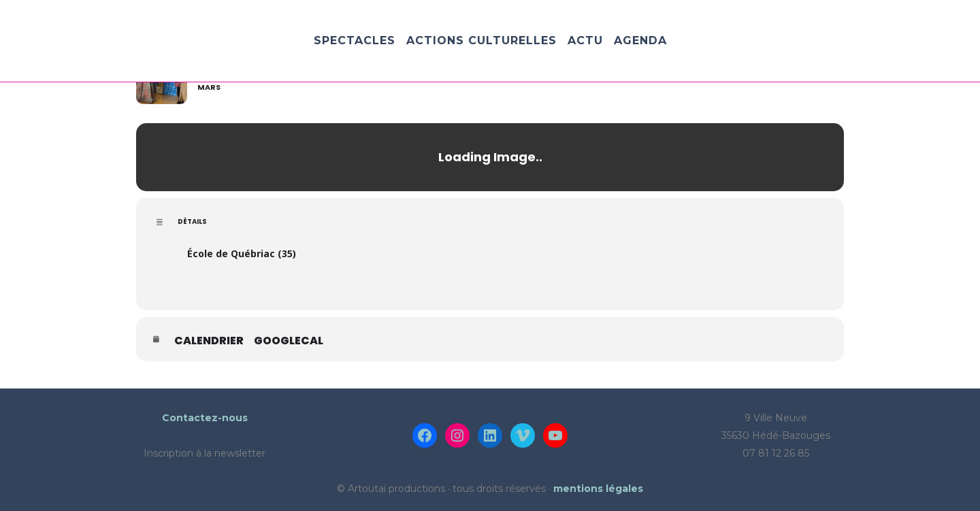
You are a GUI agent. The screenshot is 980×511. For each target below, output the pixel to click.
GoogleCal (289, 341)
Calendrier (209, 341)
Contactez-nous (205, 418)
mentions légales (598, 489)
